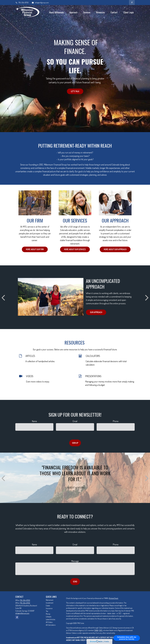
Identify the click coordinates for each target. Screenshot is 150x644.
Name (34, 421)
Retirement (50, 600)
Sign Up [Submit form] (75, 443)
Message (75, 561)
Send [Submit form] (75, 582)
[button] (56, 12)
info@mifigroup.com (40, 3)
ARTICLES (30, 356)
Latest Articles (51, 619)
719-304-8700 (22, 3)
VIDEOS (30, 376)
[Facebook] (132, 3)
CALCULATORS (93, 356)
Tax (47, 611)
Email (75, 421)
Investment (50, 603)
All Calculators (51, 625)
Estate (48, 606)
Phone (116, 421)
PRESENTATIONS (93, 376)
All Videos (49, 622)
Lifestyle (49, 617)
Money (48, 614)
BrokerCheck (114, 598)
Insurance (49, 608)
